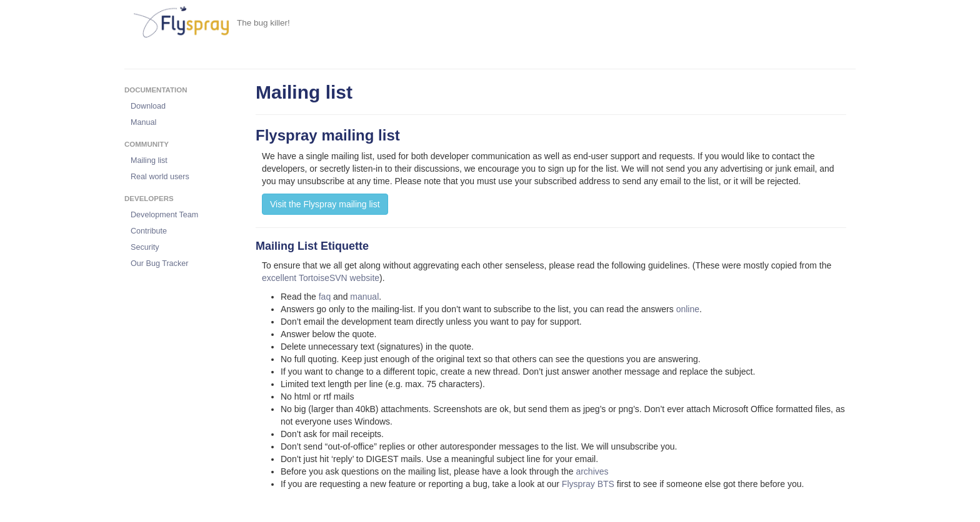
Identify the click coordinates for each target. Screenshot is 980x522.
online (688, 309)
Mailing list (149, 160)
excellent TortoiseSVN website (321, 278)
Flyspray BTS (588, 484)
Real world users (160, 177)
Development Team (164, 215)
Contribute (149, 231)
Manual (143, 122)
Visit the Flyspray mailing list (325, 204)
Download (148, 106)
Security (145, 247)
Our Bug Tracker (159, 263)
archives (592, 471)
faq (325, 297)
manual (364, 297)
